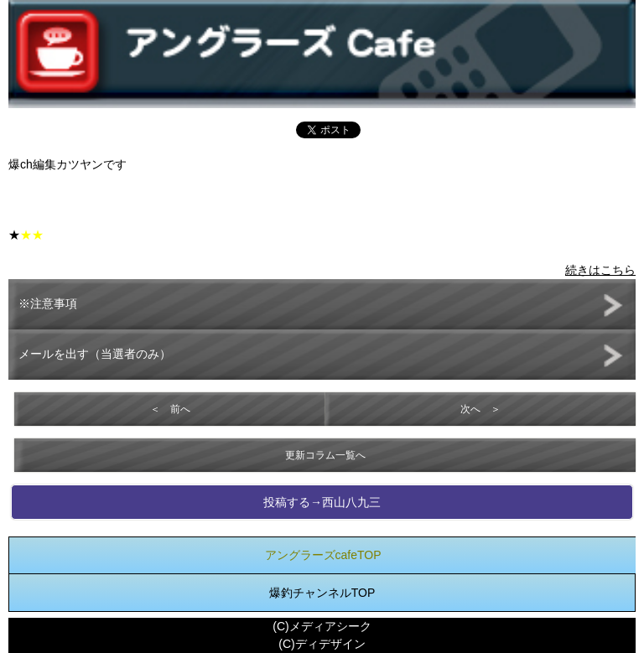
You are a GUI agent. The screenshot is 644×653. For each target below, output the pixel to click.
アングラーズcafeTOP (323, 555)
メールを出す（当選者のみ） (95, 354)
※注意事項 (48, 303)
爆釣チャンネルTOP (322, 593)
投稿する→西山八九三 (322, 502)
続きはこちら (600, 270)
